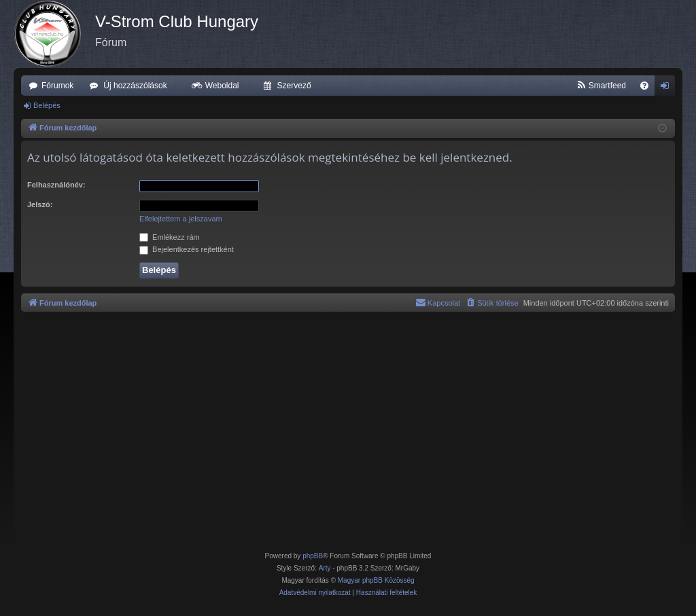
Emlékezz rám (170, 237)
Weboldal (222, 86)
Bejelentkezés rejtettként (187, 249)
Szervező (294, 86)
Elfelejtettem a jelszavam (181, 219)
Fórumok (57, 86)
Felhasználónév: (56, 185)
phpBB (313, 556)
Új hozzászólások (135, 86)
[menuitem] (601, 86)
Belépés (47, 105)
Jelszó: (40, 204)
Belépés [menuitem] (668, 88)
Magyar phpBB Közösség (376, 580)
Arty (325, 568)
